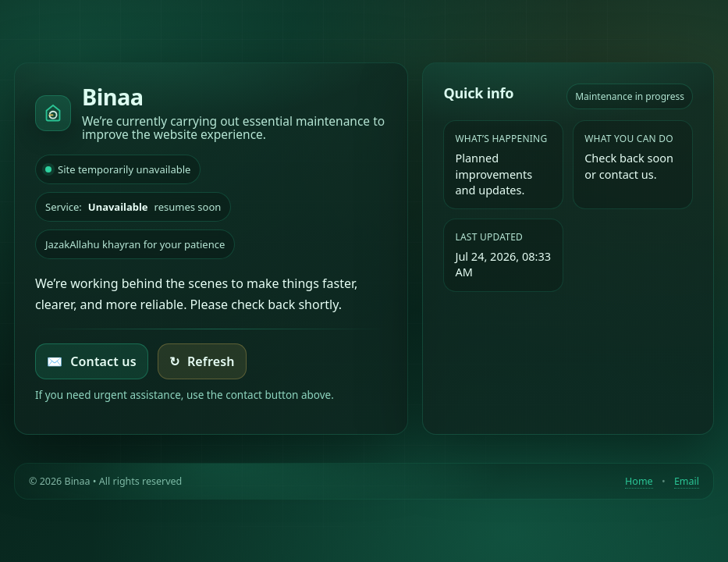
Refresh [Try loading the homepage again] (202, 361)
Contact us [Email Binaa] (92, 361)
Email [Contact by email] (687, 481)
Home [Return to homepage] (639, 481)
